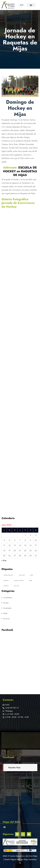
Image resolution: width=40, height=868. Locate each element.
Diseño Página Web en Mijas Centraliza (21, 859)
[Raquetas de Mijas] (20, 736)
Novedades (7, 608)
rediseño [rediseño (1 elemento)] (6, 586)
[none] (22, 5)
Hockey (6, 603)
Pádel (5, 613)
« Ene (4, 561)
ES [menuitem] (21, 5)
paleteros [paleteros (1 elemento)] (6, 580)
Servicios (6, 619)
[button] (31, 5)
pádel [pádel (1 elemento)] (31, 580)
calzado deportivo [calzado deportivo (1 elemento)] (8, 575)
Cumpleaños (8, 598)
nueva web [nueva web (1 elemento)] (22, 575)
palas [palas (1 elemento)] (32, 575)
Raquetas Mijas (14, 768)
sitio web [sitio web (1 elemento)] (16, 586)
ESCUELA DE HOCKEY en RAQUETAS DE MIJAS (20, 171)
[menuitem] (22, 5)
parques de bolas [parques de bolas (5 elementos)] (19, 580)
